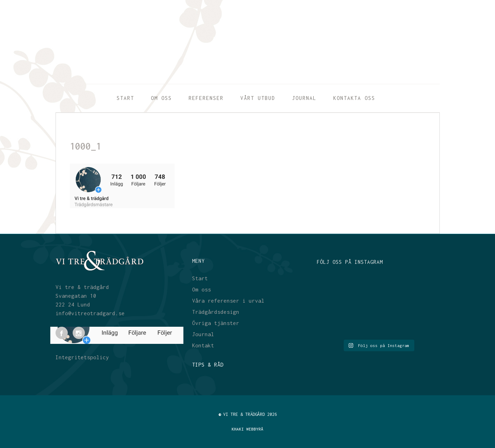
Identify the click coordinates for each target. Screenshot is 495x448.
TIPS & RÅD (208, 364)
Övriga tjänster (216, 323)
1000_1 (86, 146)
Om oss (202, 289)
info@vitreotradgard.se (90, 313)
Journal (203, 334)
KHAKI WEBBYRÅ (247, 429)
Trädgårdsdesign (216, 312)
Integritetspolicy (82, 357)
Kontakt (203, 345)
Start (200, 278)
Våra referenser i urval (228, 301)
